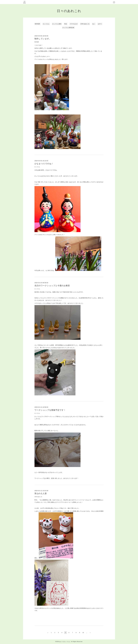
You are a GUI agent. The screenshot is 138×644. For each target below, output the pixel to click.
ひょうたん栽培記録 (68, 28)
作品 (66, 24)
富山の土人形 (41, 493)
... (87, 633)
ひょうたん (46, 24)
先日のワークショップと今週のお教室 (52, 286)
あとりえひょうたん (65, 642)
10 (83, 633)
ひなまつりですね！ (44, 164)
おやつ (100, 24)
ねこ (94, 24)
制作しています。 (43, 39)
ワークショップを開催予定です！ (50, 410)
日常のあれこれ (85, 24)
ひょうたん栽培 (57, 24)
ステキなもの (74, 24)
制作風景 (37, 24)
